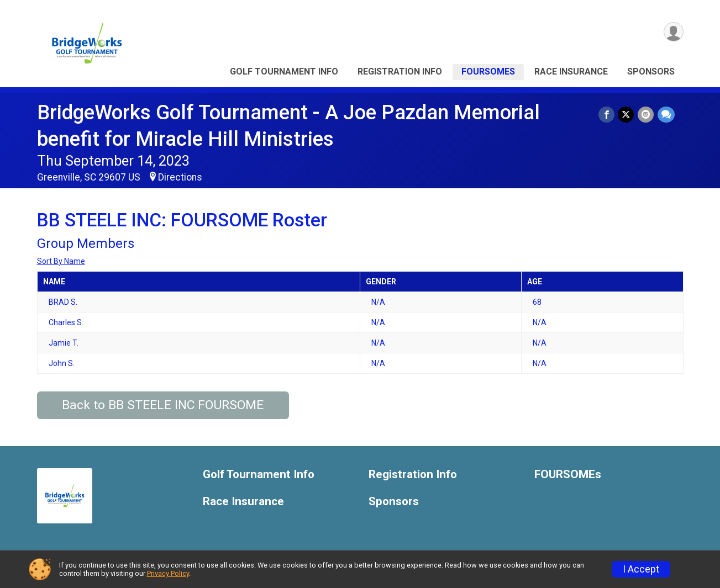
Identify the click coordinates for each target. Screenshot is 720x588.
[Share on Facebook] (608, 115)
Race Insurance (571, 71)
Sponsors (651, 71)
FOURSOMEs (488, 71)
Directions (180, 177)
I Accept (641, 569)
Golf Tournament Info (284, 71)
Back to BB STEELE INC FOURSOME (163, 405)
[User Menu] (673, 32)
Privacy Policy (168, 573)
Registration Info (400, 71)
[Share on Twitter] (627, 115)
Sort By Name (61, 261)
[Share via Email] (646, 115)
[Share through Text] (666, 115)
